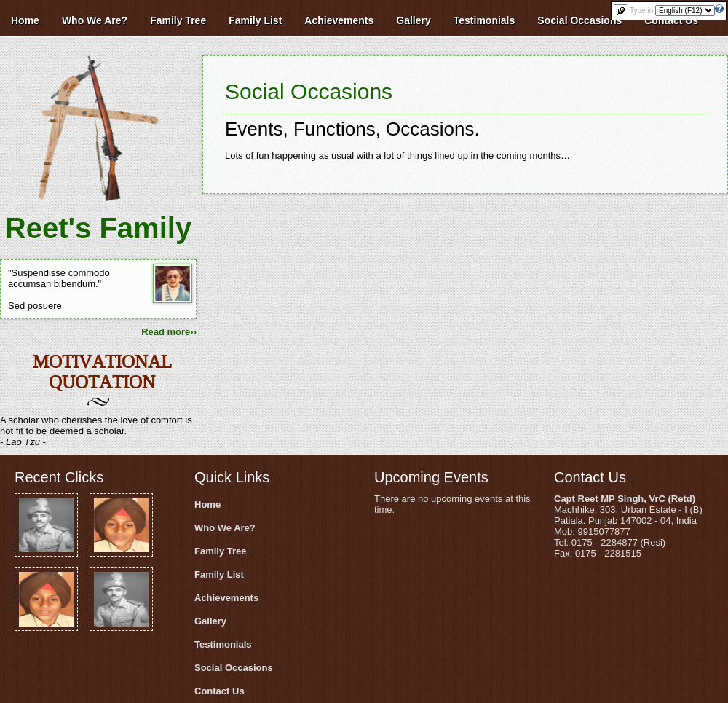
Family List (219, 574)
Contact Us (219, 691)
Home (207, 504)
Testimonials (223, 644)
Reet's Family (98, 228)
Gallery (210, 621)
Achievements (226, 598)
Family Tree (221, 551)
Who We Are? (225, 528)
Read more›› (169, 332)
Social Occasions (309, 91)
